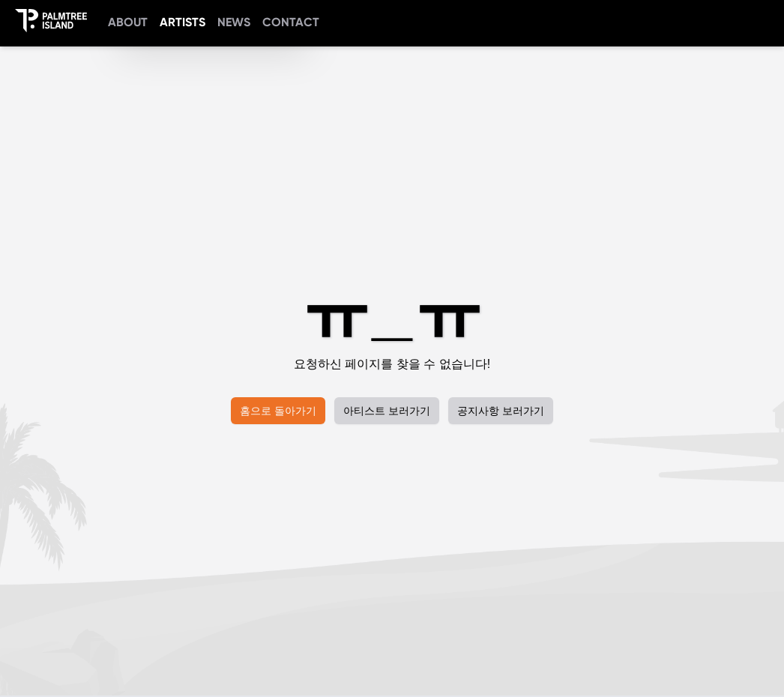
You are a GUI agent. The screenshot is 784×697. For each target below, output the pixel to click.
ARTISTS (183, 22)
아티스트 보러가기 (387, 411)
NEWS (234, 22)
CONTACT (291, 22)
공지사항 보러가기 (501, 411)
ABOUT (128, 22)
